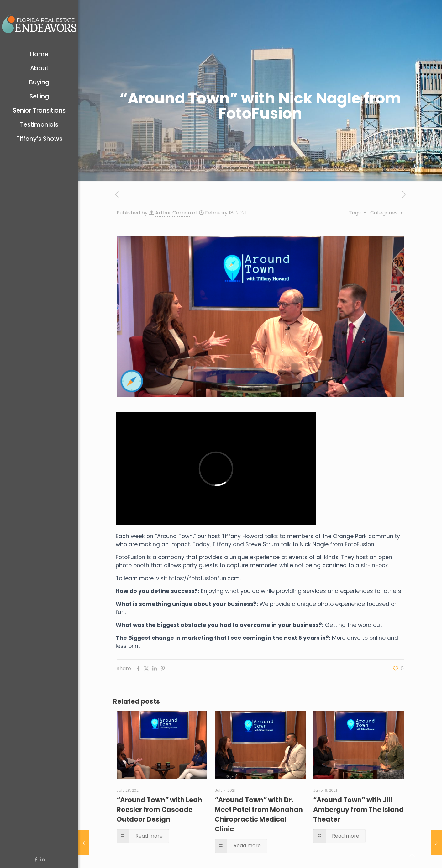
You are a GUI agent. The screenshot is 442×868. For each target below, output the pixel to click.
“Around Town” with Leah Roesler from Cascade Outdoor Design (159, 810)
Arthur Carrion (173, 213)
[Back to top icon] (412, 855)
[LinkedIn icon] (42, 859)
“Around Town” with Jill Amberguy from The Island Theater (358, 810)
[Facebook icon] (36, 859)
